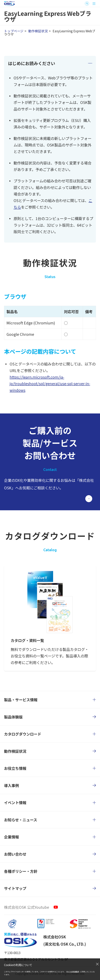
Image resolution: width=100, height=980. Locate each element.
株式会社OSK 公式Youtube (27, 907)
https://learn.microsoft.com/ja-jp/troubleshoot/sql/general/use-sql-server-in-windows (50, 384)
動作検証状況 (38, 31)
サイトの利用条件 (73, 972)
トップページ (14, 31)
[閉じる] (97, 964)
